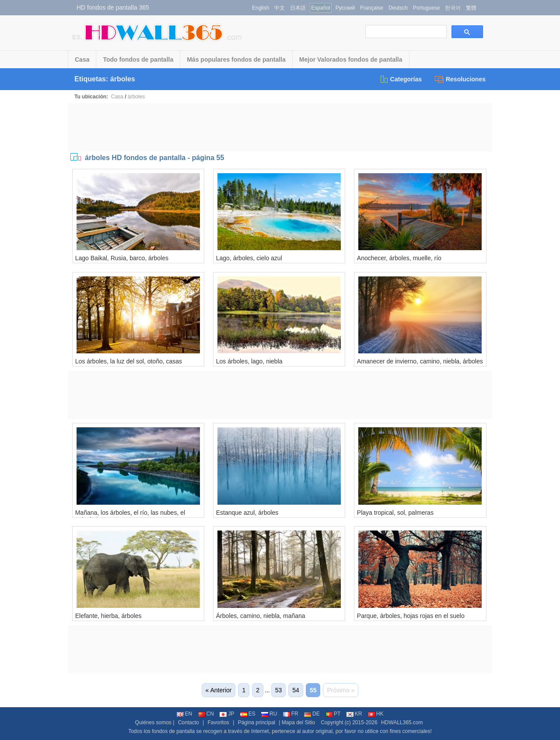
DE (312, 714)
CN (206, 714)
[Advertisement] (280, 127)
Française (372, 8)
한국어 (453, 8)
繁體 (471, 8)
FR (291, 714)
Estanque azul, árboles (247, 513)
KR (354, 714)
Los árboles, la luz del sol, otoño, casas (129, 361)
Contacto (189, 723)
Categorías (401, 79)
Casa (82, 59)
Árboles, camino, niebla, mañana (261, 616)
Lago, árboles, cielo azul (249, 258)
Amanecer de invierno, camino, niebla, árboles (420, 361)
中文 (280, 8)
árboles (136, 97)
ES (248, 714)
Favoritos (218, 723)
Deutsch (398, 8)
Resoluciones (460, 79)
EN (185, 714)
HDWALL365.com (402, 723)
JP (227, 714)
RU (269, 714)
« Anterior (219, 690)
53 (279, 690)
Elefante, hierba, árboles (108, 616)
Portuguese (426, 8)
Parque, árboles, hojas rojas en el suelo (411, 616)
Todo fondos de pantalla (138, 59)
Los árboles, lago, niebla (249, 361)
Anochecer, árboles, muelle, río (399, 258)
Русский (345, 8)
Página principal (257, 723)
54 (296, 690)
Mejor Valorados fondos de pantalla (351, 59)
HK (376, 714)
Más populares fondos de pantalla (236, 59)
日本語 (298, 8)
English (261, 8)
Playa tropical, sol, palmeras (395, 513)
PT (333, 714)
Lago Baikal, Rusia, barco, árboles (122, 258)
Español (320, 8)
